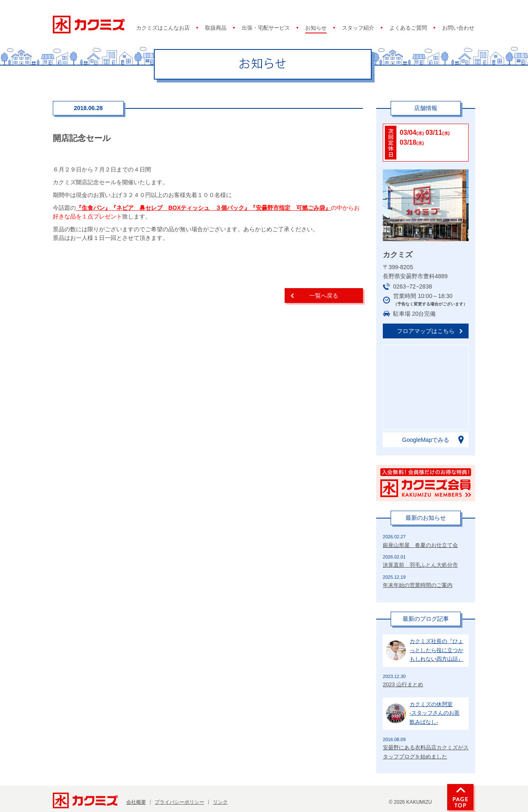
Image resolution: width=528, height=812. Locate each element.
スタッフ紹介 (358, 28)
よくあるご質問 (408, 28)
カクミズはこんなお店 (163, 28)
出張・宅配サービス (266, 28)
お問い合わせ (458, 28)
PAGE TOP (460, 797)
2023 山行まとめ (403, 684)
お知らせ (316, 28)
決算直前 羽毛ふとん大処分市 (420, 565)
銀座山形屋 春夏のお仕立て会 (420, 545)
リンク (220, 802)
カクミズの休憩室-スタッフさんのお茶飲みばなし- (435, 713)
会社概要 (136, 802)
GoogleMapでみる (426, 440)
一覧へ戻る (324, 296)
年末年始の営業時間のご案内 (418, 585)
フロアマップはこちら (426, 331)
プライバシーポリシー (179, 802)
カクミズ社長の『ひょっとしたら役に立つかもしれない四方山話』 (436, 650)
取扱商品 (216, 28)
